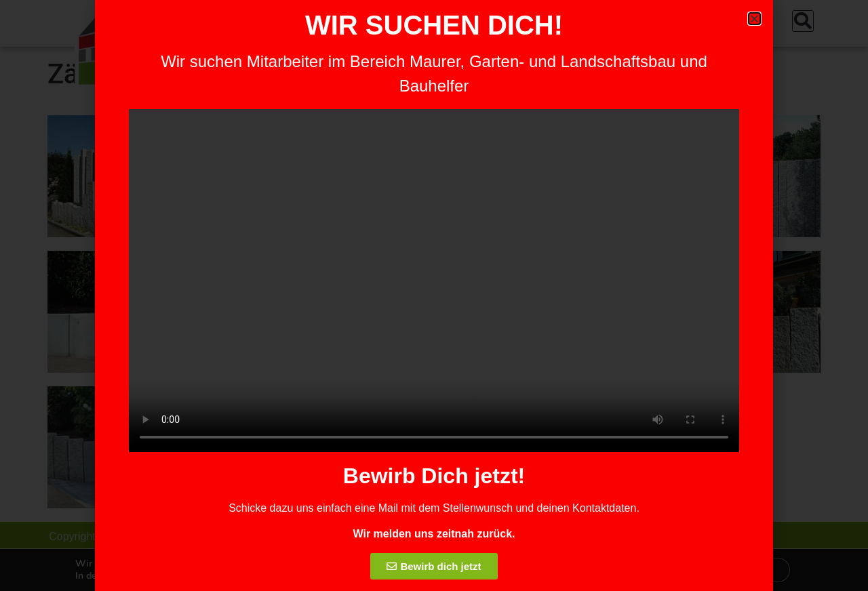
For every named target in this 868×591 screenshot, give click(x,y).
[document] (434, 295)
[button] (754, 19)
